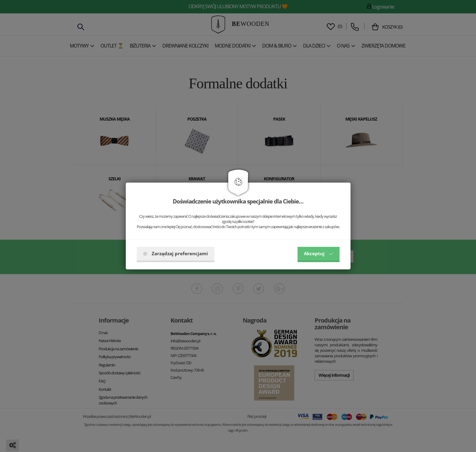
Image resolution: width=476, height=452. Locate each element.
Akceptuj (319, 254)
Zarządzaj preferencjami (176, 254)
